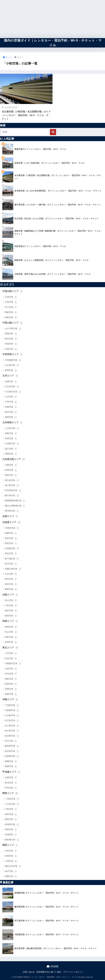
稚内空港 (11, 579)
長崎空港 (11, 454)
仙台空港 (11, 659)
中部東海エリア (13, 355)
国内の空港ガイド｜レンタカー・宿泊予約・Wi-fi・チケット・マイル (53, 43)
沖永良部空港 (13, 490)
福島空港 (11, 679)
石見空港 (11, 302)
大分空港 (11, 397)
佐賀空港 (11, 382)
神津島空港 (12, 825)
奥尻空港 (11, 543)
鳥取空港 (11, 318)
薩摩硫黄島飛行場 (15, 501)
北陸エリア (10, 595)
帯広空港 (11, 554)
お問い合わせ (29, 972)
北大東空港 (12, 726)
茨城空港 (11, 835)
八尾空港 (11, 861)
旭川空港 (11, 564)
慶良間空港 (12, 746)
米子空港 (11, 307)
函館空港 (11, 533)
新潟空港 (11, 783)
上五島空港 (12, 428)
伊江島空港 (12, 721)
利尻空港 (11, 538)
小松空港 (11, 606)
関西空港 (11, 876)
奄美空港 (11, 475)
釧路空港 (11, 589)
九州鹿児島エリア (14, 459)
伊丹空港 (11, 851)
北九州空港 (12, 387)
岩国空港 (11, 344)
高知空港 (11, 642)
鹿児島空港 (12, 511)
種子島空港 (12, 496)
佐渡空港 (11, 778)
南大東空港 (12, 731)
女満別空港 (12, 549)
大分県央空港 (13, 392)
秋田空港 (11, 684)
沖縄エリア (10, 700)
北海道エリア (11, 522)
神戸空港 (11, 871)
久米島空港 (12, 716)
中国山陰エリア (13, 291)
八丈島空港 (12, 804)
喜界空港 (11, 470)
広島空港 (11, 349)
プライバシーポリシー (73, 972)
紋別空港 (11, 584)
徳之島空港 (12, 485)
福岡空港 (11, 417)
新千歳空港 (12, 559)
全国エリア (10, 516)
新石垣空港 (12, 751)
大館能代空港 (13, 664)
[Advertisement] (52, 19)
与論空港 (11, 465)
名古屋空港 (12, 365)
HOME (53, 966)
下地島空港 (12, 705)
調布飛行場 (12, 840)
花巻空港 (11, 689)
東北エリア (10, 648)
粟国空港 (11, 761)
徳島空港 (11, 627)
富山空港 (11, 600)
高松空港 (11, 637)
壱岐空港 (11, 433)
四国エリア (10, 621)
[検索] (53, 132)
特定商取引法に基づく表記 (49, 972)
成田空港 (11, 814)
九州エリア (10, 376)
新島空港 (11, 819)
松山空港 (11, 632)
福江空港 (11, 449)
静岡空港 (11, 370)
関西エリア (10, 845)
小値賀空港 (12, 444)
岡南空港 (11, 334)
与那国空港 (12, 710)
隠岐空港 (11, 312)
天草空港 (11, 402)
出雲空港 (11, 297)
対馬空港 (11, 439)
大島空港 (11, 809)
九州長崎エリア (13, 423)
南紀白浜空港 (13, 866)
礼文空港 (11, 574)
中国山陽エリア (13, 323)
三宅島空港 (12, 799)
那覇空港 (11, 766)
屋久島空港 (12, 480)
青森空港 (11, 694)
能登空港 (11, 616)
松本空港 (11, 788)
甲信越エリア (11, 772)
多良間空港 (12, 736)
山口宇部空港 (13, 329)
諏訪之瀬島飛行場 (15, 506)
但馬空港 (11, 856)
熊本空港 (11, 412)
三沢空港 (11, 653)
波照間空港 (12, 756)
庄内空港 (11, 674)
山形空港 (11, 669)
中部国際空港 (13, 360)
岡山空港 (11, 339)
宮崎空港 (11, 407)
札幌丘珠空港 (13, 569)
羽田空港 (11, 830)
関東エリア (10, 793)
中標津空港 (12, 528)
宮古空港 (11, 741)
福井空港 (11, 611)
